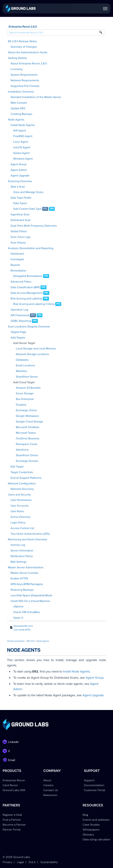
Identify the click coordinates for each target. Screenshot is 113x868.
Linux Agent (21, 142)
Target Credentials (22, 472)
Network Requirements (25, 80)
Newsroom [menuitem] (50, 795)
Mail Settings (18, 562)
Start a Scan (18, 187)
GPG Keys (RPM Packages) (27, 584)
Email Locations (25, 365)
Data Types (20, 203)
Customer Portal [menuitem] (95, 790)
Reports (15, 265)
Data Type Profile (21, 198)
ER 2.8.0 (31, 641)
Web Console (19, 103)
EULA (32, 862)
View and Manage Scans (28, 192)
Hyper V (18, 618)
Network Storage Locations (32, 354)
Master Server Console (24, 573)
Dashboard (17, 254)
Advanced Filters (21, 282)
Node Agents (16, 120)
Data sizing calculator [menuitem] (97, 839)
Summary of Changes (24, 47)
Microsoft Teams (26, 433)
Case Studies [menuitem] (91, 825)
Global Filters (19, 231)
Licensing (16, 69)
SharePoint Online (27, 455)
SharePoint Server (27, 377)
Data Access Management (27, 293)
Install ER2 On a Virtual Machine (30, 601)
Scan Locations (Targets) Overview (29, 327)
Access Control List (22, 528)
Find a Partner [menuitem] (12, 820)
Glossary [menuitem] (88, 834)
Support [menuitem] (89, 780)
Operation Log (19, 310)
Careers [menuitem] (48, 785)
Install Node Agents (23, 125)
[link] (21, 8)
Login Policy (18, 523)
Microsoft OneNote (28, 427)
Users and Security (19, 495)
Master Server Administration (26, 567)
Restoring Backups (22, 590)
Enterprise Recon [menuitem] (14, 780)
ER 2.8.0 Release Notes (22, 41)
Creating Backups (21, 114)
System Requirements (24, 75)
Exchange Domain (27, 461)
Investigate (17, 259)
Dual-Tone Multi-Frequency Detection (34, 226)
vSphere (18, 607)
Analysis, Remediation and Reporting (31, 248)
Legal (20, 862)
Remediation (18, 271)
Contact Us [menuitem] (51, 790)
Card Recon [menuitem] (10, 785)
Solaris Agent (21, 153)
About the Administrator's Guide (28, 52)
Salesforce (22, 450)
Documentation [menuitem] (94, 785)
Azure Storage (25, 393)
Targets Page (18, 332)
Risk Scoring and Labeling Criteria (34, 304)
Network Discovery (22, 489)
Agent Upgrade (20, 176)
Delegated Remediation (28, 276)
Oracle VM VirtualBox (26, 612)
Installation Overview (21, 92)
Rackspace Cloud (26, 444)
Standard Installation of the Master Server (36, 97)
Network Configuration (22, 484)
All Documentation (16, 641)
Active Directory (21, 517)
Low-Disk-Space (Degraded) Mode (31, 595)
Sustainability (49, 862)
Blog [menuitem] (85, 815)
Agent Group (18, 164)
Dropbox (21, 405)
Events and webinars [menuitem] (96, 820)
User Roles (17, 511)
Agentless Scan (20, 214)
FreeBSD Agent (23, 136)
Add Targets (18, 338)
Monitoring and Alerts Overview (27, 539)
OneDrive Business (28, 438)
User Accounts (20, 506)
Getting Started (17, 58)
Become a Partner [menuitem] (14, 825)
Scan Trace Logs (21, 237)
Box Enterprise (25, 399)
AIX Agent (20, 131)
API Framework (20, 315)
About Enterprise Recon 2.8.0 (29, 64)
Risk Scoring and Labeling (26, 299)
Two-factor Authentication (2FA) (30, 534)
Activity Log (18, 545)
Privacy (7, 862)
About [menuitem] (47, 780)
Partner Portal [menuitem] (12, 830)
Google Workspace (27, 416)
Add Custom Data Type (27, 209)
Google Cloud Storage (29, 422)
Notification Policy (22, 556)
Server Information (22, 551)
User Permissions (21, 500)
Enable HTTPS (19, 579)
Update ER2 (18, 108)
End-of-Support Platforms (26, 478)
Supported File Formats (25, 86)
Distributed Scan (21, 220)
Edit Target (17, 467)
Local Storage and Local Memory (36, 349)
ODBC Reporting (21, 321)
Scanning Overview (20, 181)
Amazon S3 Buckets (28, 388)
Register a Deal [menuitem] (12, 815)
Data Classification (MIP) (25, 287)
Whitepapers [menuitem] (91, 830)
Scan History (18, 243)
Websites (21, 371)
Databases (22, 360)
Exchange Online (26, 410)
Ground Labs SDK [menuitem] (14, 790)
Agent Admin (19, 170)
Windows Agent (23, 159)
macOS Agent (22, 147)
